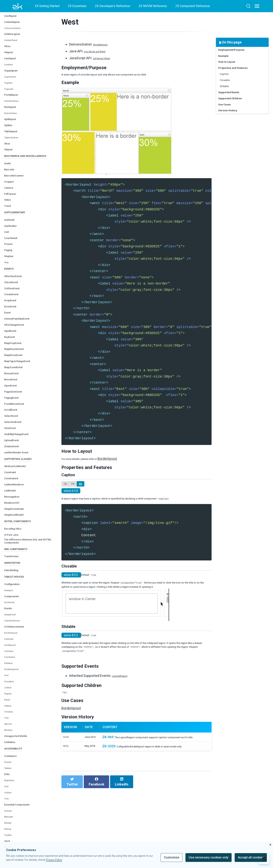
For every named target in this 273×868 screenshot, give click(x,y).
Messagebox (14, 534)
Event (9, 348)
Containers (13, 809)
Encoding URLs (16, 569)
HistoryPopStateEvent (22, 354)
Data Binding (14, 618)
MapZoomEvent (17, 402)
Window (10, 781)
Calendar (10, 690)
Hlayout (10, 75)
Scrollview (11, 653)
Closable (228, 92)
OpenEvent (13, 420)
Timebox (10, 763)
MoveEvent (13, 415)
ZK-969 (108, 798)
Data (8, 828)
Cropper (11, 211)
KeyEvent (11, 372)
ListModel (12, 528)
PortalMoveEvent (18, 439)
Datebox (10, 714)
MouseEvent (14, 408)
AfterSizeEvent (16, 311)
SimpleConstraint (18, 547)
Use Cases (227, 125)
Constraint (13, 510)
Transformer (14, 601)
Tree (7, 769)
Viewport (10, 641)
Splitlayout (12, 141)
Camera (10, 217)
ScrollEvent (13, 445)
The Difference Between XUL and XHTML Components (30, 583)
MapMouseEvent (17, 384)
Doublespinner (14, 720)
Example (226, 59)
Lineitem (10, 87)
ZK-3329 (109, 814)
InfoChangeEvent (18, 360)
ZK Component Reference (193, 6)
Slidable (227, 101)
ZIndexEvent (14, 481)
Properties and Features (238, 76)
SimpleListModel (17, 553)
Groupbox (11, 732)
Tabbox (9, 756)
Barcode (11, 199)
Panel (8, 750)
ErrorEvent (13, 342)
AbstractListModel (19, 504)
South (8, 20)
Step (7, 295)
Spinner (9, 775)
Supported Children (235, 117)
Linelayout (12, 81)
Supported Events (233, 109)
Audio (9, 193)
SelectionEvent (16, 457)
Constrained (14, 516)
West (8, 26)
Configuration (15, 635)
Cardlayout (13, 38)
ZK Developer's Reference (112, 6)
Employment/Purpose (236, 51)
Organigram (13, 93)
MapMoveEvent (16, 390)
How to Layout (231, 68)
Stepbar (10, 288)
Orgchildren (12, 99)
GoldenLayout (15, 57)
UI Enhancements (18, 677)
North (8, 14)
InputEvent (13, 366)
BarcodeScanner (17, 205)
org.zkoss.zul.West (99, 51)
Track (9, 235)
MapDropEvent (16, 378)
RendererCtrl (14, 541)
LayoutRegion (122, 724)
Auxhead (11, 252)
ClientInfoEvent (14, 671)
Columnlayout (15, 44)
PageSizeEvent (16, 427)
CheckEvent (13, 317)
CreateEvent (14, 329)
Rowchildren (12, 136)
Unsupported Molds (19, 787)
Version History (232, 134)
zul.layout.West (105, 58)
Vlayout (10, 172)
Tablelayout (13, 154)
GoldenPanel (13, 63)
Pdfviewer (12, 223)
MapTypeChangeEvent (22, 396)
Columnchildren (14, 51)
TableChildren (13, 160)
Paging (9, 282)
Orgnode (10, 111)
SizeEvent (12, 463)
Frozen (10, 276)
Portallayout (14, 117)
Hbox (8, 69)
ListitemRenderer (18, 522)
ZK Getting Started (47, 6)
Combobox (11, 708)
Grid (7, 726)
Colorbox (10, 702)
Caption (227, 84)
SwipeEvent (12, 665)
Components (14, 647)
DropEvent (12, 335)
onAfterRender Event (21, 487)
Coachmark (13, 270)
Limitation (12, 793)
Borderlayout (13, 684)
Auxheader (13, 258)
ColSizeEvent (14, 323)
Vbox (8, 166)
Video (9, 229)
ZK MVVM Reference (153, 6)
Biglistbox (11, 834)
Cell (7, 264)
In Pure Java (14, 575)
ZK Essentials (77, 6)
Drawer (9, 816)
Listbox (9, 738)
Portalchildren (13, 124)
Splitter (10, 148)
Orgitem (10, 105)
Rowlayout (12, 129)
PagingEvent (14, 433)
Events (10, 659)
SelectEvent (14, 451)
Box (7, 32)
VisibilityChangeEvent (21, 469)
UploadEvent (14, 475)
